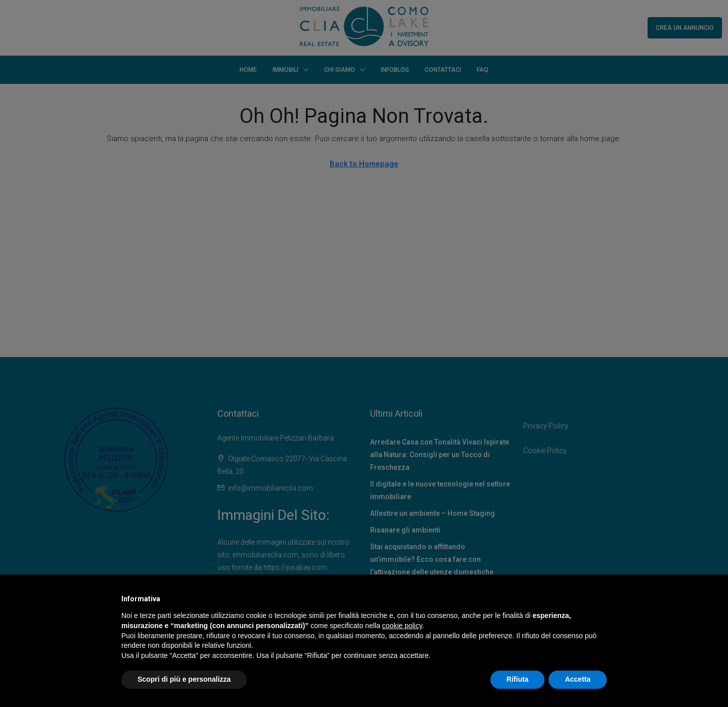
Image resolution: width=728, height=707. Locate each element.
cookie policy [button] (402, 626)
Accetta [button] (578, 679)
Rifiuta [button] (518, 679)
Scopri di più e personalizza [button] (184, 679)
